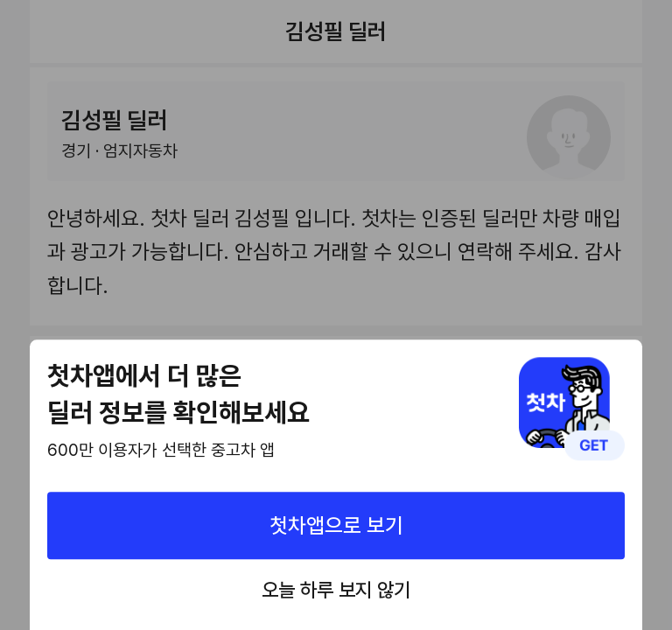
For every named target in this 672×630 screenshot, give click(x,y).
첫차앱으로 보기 (336, 525)
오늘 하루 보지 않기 (336, 591)
